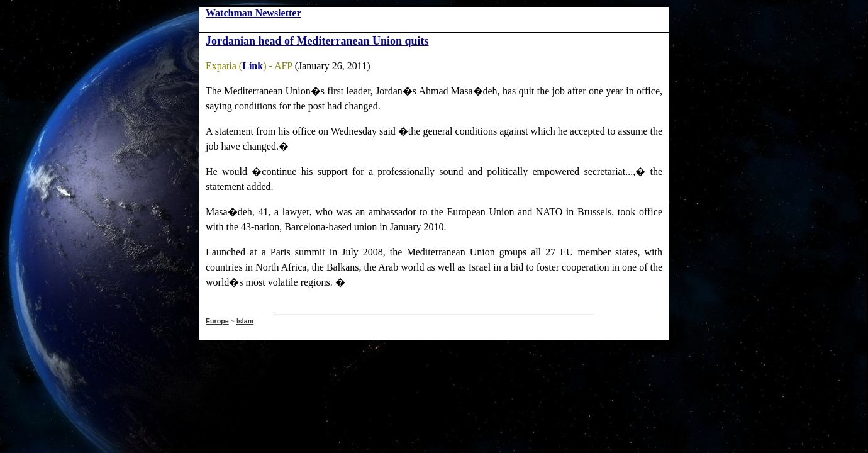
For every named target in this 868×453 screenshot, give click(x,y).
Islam (245, 321)
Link (253, 66)
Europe (217, 321)
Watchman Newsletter (253, 13)
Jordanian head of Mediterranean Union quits (317, 41)
